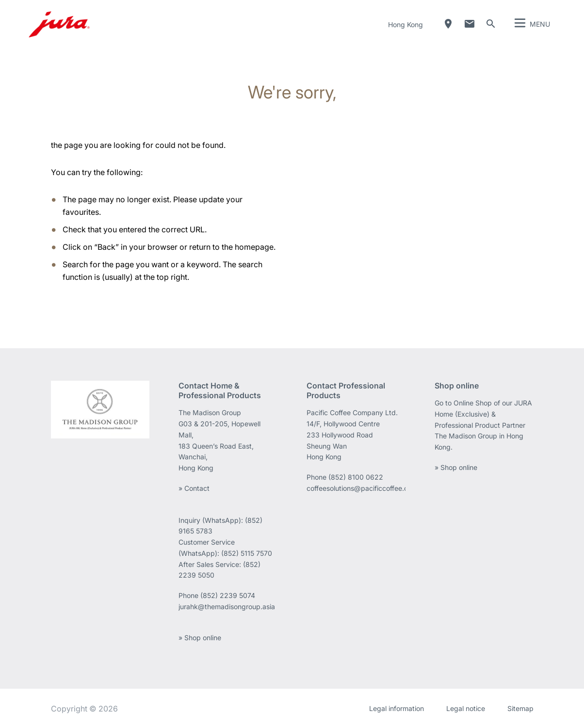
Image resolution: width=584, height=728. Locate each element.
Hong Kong (406, 24)
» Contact (194, 488)
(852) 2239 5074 (228, 595)
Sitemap (520, 708)
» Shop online (200, 638)
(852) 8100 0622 (357, 477)
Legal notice (466, 708)
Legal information (397, 708)
